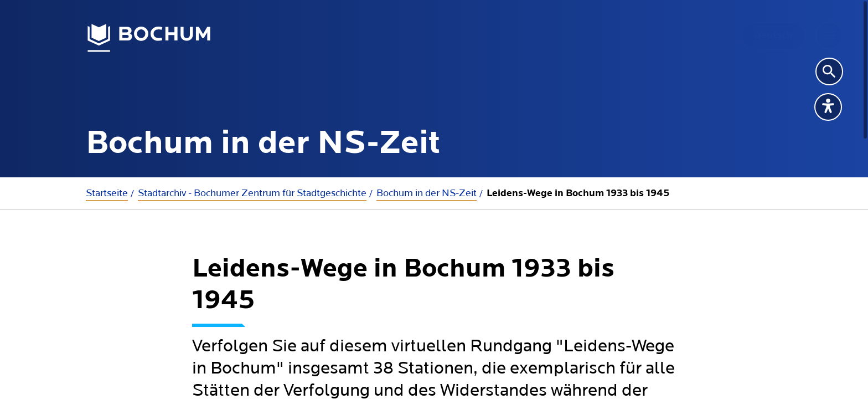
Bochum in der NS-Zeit (427, 193)
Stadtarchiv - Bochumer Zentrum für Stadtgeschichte (252, 193)
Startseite (107, 193)
